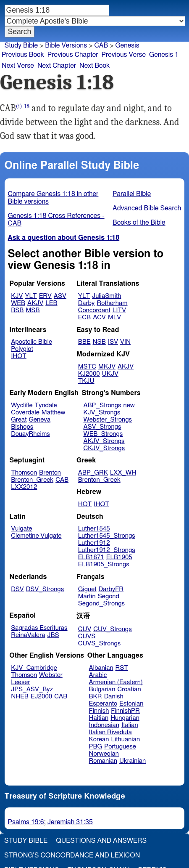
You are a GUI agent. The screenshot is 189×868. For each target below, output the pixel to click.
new (129, 405)
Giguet (87, 589)
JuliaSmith (106, 296)
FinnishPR (125, 711)
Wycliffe (22, 405)
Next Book (94, 66)
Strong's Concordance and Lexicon (72, 855)
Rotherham (112, 303)
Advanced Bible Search (147, 208)
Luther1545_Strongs (107, 536)
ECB (84, 317)
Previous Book (23, 55)
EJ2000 (41, 697)
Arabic (98, 675)
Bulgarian (102, 689)
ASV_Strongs (102, 427)
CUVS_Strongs (100, 644)
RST (122, 668)
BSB (17, 310)
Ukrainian (133, 761)
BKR (96, 697)
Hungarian (125, 718)
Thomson (24, 473)
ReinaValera (28, 635)
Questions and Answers (101, 841)
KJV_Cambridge (34, 668)
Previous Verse (124, 55)
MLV (114, 317)
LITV (119, 310)
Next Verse (18, 66)
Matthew (54, 413)
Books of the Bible (139, 223)
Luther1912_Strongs (107, 550)
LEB (51, 303)
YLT (31, 296)
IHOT (19, 356)
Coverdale (25, 413)
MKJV (107, 367)
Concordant (94, 310)
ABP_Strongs (102, 405)
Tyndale (46, 405)
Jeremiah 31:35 (70, 822)
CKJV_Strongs (104, 448)
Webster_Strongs (108, 420)
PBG (96, 747)
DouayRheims (30, 434)
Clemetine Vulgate (36, 536)
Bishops (22, 427)
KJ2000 (89, 374)
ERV (45, 296)
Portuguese (120, 747)
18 (27, 106)
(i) (19, 106)
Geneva (39, 420)
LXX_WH (123, 473)
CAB (101, 45)
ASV (60, 296)
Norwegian (104, 754)
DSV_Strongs (45, 589)
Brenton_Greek (32, 480)
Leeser (20, 682)
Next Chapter (57, 66)
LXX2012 (24, 487)
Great (19, 420)
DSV (17, 589)
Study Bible (21, 45)
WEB (18, 303)
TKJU (86, 381)
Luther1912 (94, 543)
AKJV (35, 303)
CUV (85, 629)
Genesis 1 (164, 55)
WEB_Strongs (103, 434)
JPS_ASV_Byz (32, 689)
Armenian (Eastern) (116, 682)
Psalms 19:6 (26, 822)
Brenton (50, 473)
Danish (114, 697)
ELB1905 (119, 557)
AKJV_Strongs (104, 441)
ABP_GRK (93, 473)
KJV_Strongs (102, 413)
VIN (125, 342)
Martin (87, 596)
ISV (113, 342)
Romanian (103, 761)
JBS (53, 635)
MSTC (87, 367)
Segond (109, 596)
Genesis (127, 45)
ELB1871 (91, 557)
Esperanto (103, 704)
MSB (33, 310)
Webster (51, 675)
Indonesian (104, 725)
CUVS (87, 636)
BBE (84, 342)
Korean (99, 739)
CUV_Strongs (112, 629)
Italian (130, 725)
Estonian (131, 704)
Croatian (129, 689)
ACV (99, 317)
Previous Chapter (73, 55)
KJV (17, 296)
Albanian (101, 668)
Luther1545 (94, 529)
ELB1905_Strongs (104, 564)
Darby (87, 303)
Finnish (99, 711)
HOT (85, 504)
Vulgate (21, 529)
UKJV (110, 374)
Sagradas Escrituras (39, 628)
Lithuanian (125, 739)
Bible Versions (66, 45)
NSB (99, 342)
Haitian (99, 718)
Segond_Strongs (101, 604)
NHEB (20, 697)
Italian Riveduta (110, 732)
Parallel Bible (132, 194)
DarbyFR (111, 589)
